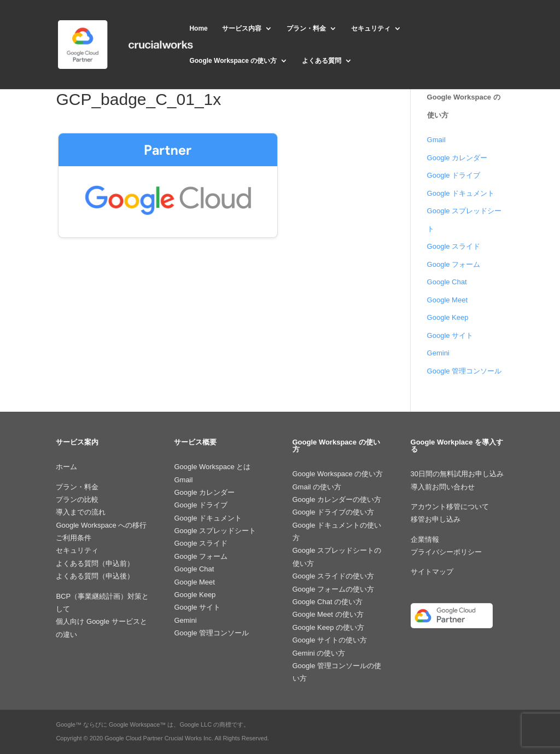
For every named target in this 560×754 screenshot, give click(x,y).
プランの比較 (77, 499)
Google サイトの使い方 (330, 640)
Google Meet (447, 300)
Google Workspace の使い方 (233, 61)
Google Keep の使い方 (329, 627)
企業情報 (425, 539)
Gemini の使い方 (319, 653)
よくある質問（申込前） (95, 563)
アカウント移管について (450, 507)
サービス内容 (242, 28)
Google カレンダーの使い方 (337, 499)
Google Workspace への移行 (101, 525)
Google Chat (447, 282)
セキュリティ (371, 28)
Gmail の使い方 (317, 487)
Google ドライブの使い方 (334, 512)
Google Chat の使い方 (328, 602)
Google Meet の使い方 (328, 614)
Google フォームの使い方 (334, 589)
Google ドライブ (454, 175)
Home (198, 28)
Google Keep (448, 317)
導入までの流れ (81, 512)
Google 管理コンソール (465, 371)
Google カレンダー (457, 158)
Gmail (436, 140)
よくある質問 (322, 61)
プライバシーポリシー (446, 552)
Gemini (438, 353)
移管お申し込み (436, 519)
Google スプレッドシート (215, 531)
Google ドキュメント (461, 193)
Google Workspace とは (212, 467)
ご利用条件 (74, 538)
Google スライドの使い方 (334, 576)
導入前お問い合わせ (443, 487)
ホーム (66, 467)
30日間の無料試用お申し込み (457, 474)
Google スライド (454, 246)
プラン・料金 (306, 28)
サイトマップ (432, 572)
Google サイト (450, 335)
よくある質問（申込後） (95, 576)
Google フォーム (454, 264)
